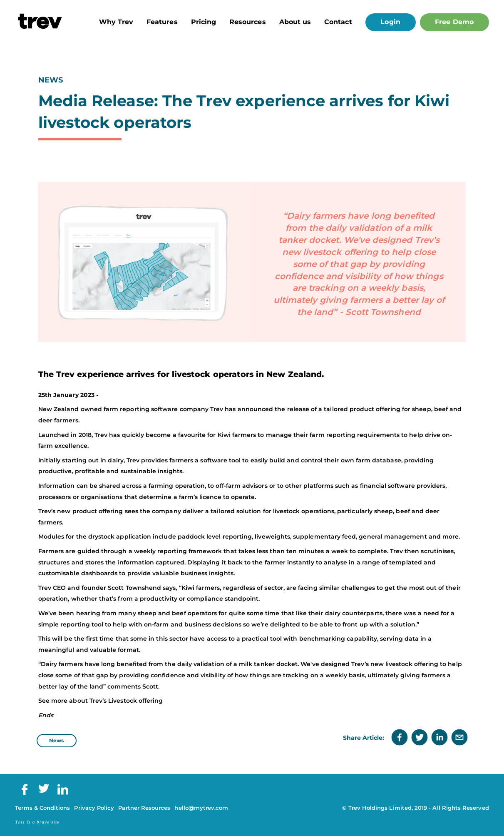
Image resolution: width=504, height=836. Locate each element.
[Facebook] (25, 793)
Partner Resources (144, 808)
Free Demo (454, 22)
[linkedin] (439, 738)
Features (162, 22)
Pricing (204, 22)
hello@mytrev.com (201, 808)
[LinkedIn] (63, 793)
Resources (248, 22)
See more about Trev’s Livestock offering (101, 701)
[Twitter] (44, 791)
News (56, 740)
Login (390, 22)
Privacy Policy (94, 808)
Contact (338, 22)
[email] (459, 738)
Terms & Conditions (42, 808)
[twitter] (420, 738)
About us (295, 22)
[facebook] (400, 738)
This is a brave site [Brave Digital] (37, 822)
